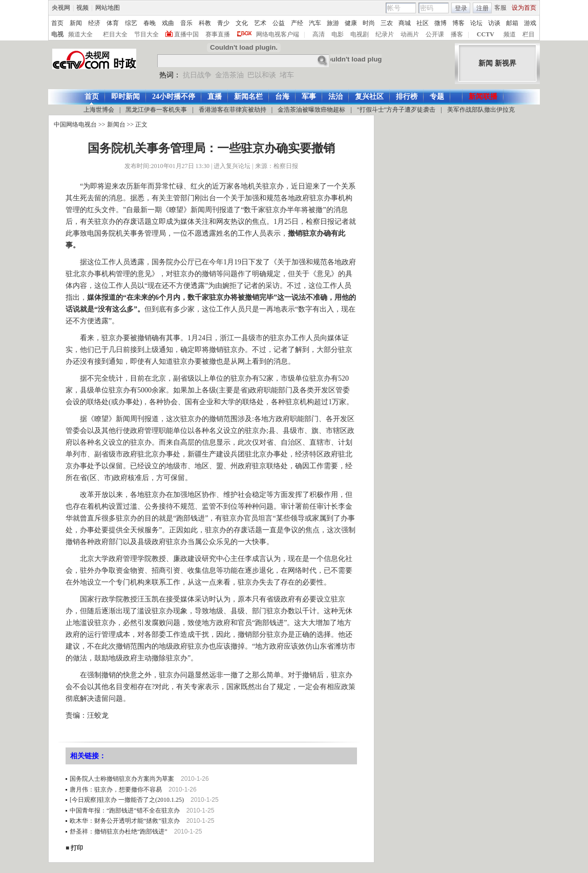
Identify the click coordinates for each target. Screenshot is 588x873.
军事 (309, 97)
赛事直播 (218, 34)
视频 (82, 8)
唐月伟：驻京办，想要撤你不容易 (116, 789)
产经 (297, 23)
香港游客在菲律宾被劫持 (233, 110)
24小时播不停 (174, 97)
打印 (77, 848)
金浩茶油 (229, 75)
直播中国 (186, 34)
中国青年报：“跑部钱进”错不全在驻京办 (125, 810)
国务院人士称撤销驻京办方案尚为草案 (122, 779)
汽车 (315, 23)
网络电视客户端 (278, 34)
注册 (482, 8)
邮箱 (512, 23)
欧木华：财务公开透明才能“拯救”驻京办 (125, 821)
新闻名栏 (248, 97)
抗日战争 (197, 75)
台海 (282, 97)
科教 (205, 23)
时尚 (369, 23)
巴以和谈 (262, 75)
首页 (57, 23)
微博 (440, 23)
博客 (458, 23)
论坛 (476, 23)
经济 (94, 23)
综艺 (131, 23)
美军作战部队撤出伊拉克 (481, 110)
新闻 (76, 23)
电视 (57, 34)
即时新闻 (125, 97)
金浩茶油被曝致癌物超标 (311, 110)
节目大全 (146, 34)
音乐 (186, 23)
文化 (242, 23)
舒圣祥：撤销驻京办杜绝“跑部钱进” (119, 832)
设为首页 (524, 8)
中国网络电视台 (75, 124)
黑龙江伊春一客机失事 (156, 110)
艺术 (260, 23)
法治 (335, 97)
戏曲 (168, 23)
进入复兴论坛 (232, 166)
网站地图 (108, 8)
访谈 (494, 23)
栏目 (529, 34)
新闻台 (116, 124)
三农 (387, 23)
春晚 (150, 23)
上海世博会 (99, 110)
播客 (457, 34)
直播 (215, 97)
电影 (338, 34)
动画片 (410, 34)
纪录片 (385, 34)
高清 (319, 34)
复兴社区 (369, 97)
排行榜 (407, 97)
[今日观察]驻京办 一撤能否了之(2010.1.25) (127, 800)
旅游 (333, 23)
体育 (113, 23)
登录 (461, 8)
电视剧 (360, 34)
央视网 (61, 8)
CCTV (486, 34)
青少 (223, 23)
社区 (423, 23)
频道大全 (80, 34)
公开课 (435, 34)
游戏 (530, 23)
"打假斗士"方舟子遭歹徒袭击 (396, 110)
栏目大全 (115, 34)
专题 (437, 97)
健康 (351, 23)
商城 (405, 23)
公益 (279, 23)
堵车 (287, 75)
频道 (510, 34)
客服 (500, 8)
